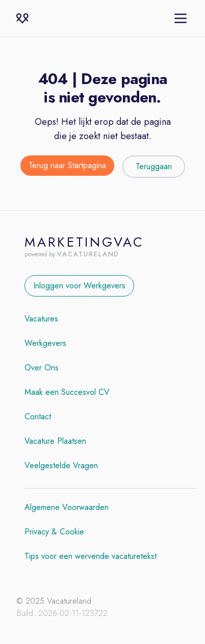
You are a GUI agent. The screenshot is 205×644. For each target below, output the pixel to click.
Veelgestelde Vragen (61, 465)
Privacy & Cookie (54, 532)
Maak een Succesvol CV (67, 392)
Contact (38, 417)
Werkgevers (45, 343)
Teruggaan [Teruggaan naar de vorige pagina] (154, 166)
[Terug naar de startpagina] (67, 167)
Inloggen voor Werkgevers (79, 286)
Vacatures (41, 319)
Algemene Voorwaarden (67, 507)
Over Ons (42, 368)
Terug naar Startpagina (67, 165)
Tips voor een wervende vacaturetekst (91, 556)
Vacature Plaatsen (55, 441)
